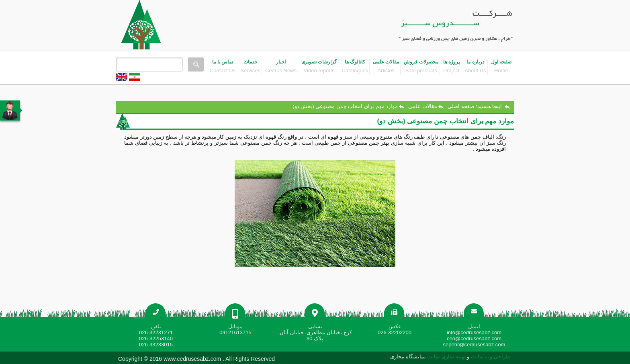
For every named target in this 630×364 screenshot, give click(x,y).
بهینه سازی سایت (446, 357)
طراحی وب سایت (490, 357)
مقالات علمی (423, 106)
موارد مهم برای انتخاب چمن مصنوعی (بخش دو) (345, 106)
